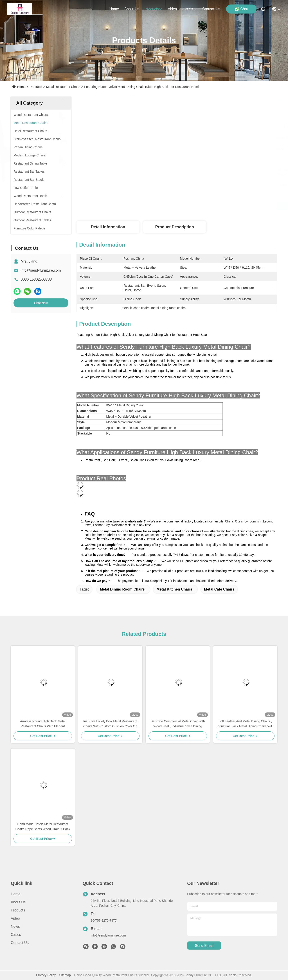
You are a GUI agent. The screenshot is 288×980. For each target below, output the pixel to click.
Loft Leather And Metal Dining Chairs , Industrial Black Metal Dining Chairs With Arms (245, 724)
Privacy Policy (46, 975)
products (153, 9)
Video (15, 918)
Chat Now (41, 303)
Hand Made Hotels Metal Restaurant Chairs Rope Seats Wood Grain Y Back (43, 827)
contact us (211, 9)
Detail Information (108, 227)
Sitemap (65, 975)
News (15, 926)
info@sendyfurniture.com (41, 270)
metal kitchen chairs (174, 589)
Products (36, 87)
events (190, 9)
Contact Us (20, 943)
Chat (241, 9)
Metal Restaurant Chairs (63, 87)
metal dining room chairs (122, 589)
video (172, 9)
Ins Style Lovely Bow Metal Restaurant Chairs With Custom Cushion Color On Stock (110, 724)
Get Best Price (218, 206)
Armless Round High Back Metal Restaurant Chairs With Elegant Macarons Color (43, 724)
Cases (16, 935)
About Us (18, 902)
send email (204, 946)
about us (132, 9)
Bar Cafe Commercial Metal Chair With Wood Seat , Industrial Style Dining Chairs (178, 724)
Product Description (175, 227)
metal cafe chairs (219, 589)
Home (114, 9)
